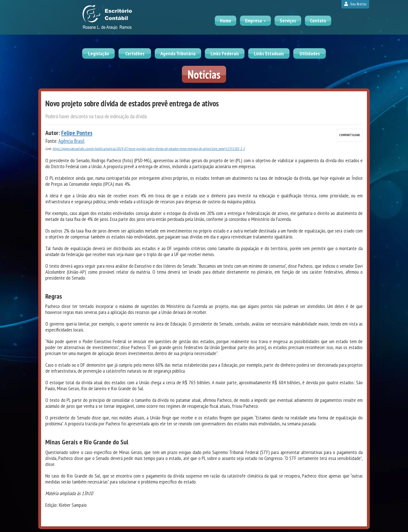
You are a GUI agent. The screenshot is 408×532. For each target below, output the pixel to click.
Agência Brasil (71, 141)
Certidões (135, 53)
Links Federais (225, 53)
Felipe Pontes (77, 133)
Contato (318, 21)
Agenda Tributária (178, 53)
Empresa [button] (255, 21)
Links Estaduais (269, 53)
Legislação (99, 53)
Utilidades (310, 53)
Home (226, 21)
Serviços (288, 21)
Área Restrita (355, 4)
